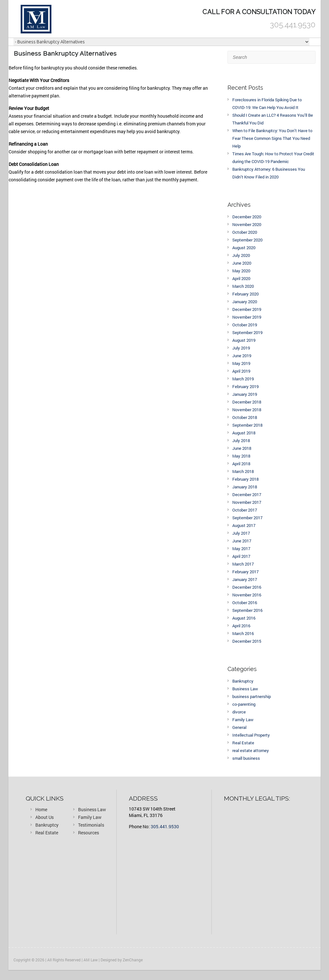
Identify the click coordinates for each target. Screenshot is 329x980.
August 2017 (244, 525)
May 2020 (241, 271)
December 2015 (247, 641)
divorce (239, 712)
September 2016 (247, 610)
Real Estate (243, 743)
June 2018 (242, 448)
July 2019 (241, 348)
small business (246, 758)
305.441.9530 (165, 826)
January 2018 (245, 487)
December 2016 (247, 587)
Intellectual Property (251, 735)
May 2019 (241, 363)
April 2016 (241, 626)
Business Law (245, 689)
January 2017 (245, 579)
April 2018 (241, 464)
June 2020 (242, 263)
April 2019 (241, 371)
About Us (44, 817)
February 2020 (245, 294)
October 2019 (245, 325)
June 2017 (242, 541)
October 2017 (245, 510)
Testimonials (91, 825)
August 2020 (244, 248)
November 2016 (247, 595)
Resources (89, 833)
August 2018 (244, 433)
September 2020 (247, 240)
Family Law (243, 720)
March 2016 (243, 633)
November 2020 (247, 224)
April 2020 (241, 278)
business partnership (252, 696)
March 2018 (243, 471)
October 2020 (245, 232)
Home (41, 809)
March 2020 (243, 286)
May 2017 (241, 549)
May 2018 (241, 456)
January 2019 (245, 394)
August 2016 (244, 618)
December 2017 (247, 495)
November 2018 (247, 410)
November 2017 (247, 502)
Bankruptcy (243, 681)
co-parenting (244, 704)
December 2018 (247, 402)
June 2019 (242, 356)
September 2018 (247, 425)
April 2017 (241, 556)
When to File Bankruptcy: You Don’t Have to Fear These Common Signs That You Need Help (272, 138)
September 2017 (247, 518)
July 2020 (241, 255)
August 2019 (244, 340)
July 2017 (241, 533)
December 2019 (247, 309)
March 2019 (243, 379)
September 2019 (247, 332)
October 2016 (245, 603)
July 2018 (241, 440)
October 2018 (245, 417)
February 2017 (245, 572)
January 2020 (245, 302)
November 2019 (247, 317)
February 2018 (245, 479)
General (239, 727)
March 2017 (243, 564)
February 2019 (245, 386)
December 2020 (247, 217)
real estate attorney (251, 750)
